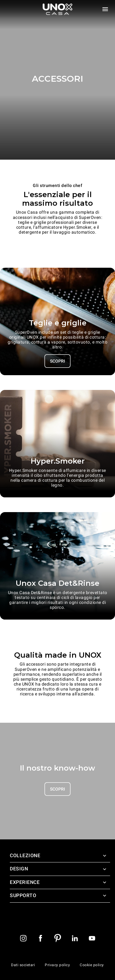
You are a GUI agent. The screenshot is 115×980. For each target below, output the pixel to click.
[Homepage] (58, 9)
